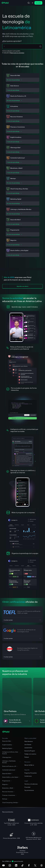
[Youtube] (3, 865)
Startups (5, 799)
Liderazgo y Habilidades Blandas (11, 762)
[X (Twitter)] (35, 865)
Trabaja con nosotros (30, 754)
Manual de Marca (29, 765)
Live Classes (28, 745)
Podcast (27, 757)
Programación (7, 781)
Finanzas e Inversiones (9, 795)
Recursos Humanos (9, 792)
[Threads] (42, 865)
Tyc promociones (29, 790)
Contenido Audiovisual (9, 770)
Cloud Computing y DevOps (11, 803)
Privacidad (27, 787)
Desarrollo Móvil (8, 774)
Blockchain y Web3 (8, 788)
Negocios (6, 784)
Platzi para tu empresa (17, 53)
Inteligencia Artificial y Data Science (11, 753)
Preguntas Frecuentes (31, 773)
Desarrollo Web (7, 741)
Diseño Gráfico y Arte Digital (11, 777)
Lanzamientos (28, 748)
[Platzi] (5, 3)
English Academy (8, 745)
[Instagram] (10, 865)
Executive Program (30, 751)
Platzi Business (29, 741)
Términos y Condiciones (31, 784)
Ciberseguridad (7, 757)
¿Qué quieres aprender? (12, 41)
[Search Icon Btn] (40, 46)
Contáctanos (28, 776)
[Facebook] (29, 865)
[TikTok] (22, 865)
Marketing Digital (8, 748)
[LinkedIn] (16, 865)
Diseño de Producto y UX (10, 766)
